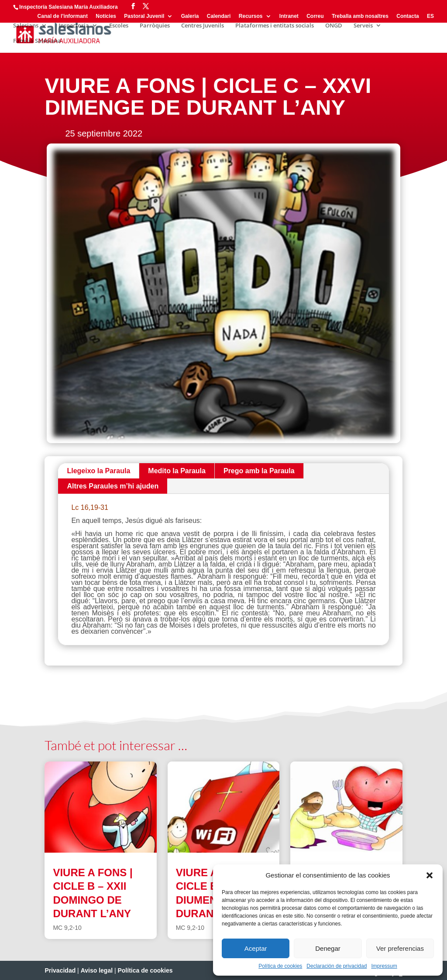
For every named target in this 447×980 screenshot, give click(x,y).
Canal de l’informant (63, 16)
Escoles (119, 26)
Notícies (106, 16)
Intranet (289, 16)
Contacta (407, 16)
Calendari (219, 16)
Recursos (251, 16)
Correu (315, 16)
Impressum (384, 966)
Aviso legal (97, 970)
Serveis (363, 26)
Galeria (190, 16)
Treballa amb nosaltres (360, 16)
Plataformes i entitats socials (275, 26)
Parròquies (155, 26)
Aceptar (256, 948)
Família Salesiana (37, 41)
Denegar (328, 948)
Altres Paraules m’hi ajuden (113, 486)
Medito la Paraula (177, 471)
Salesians (26, 26)
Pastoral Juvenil (144, 16)
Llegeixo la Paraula (98, 471)
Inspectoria (74, 26)
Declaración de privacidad (337, 966)
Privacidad (60, 970)
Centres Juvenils (203, 26)
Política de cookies (280, 966)
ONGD (334, 26)
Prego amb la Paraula (259, 471)
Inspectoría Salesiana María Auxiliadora (69, 7)
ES (430, 16)
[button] (430, 875)
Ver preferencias (400, 948)
